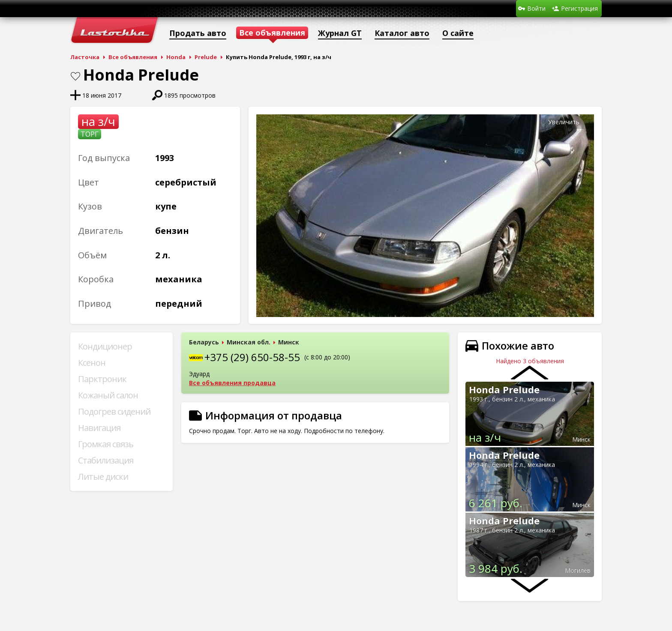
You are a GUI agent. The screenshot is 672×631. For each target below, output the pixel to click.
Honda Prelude (504, 389)
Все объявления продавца (232, 383)
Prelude (206, 57)
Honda (176, 57)
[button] (586, 122)
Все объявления (133, 57)
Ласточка (85, 57)
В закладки (75, 76)
